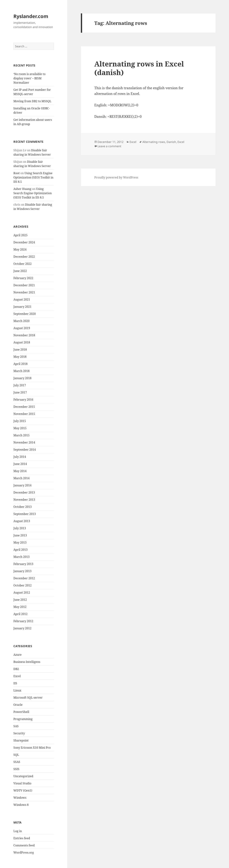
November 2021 (24, 292)
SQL (16, 755)
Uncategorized (23, 776)
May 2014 (20, 471)
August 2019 (22, 328)
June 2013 (20, 535)
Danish (171, 142)
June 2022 (20, 271)
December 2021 (24, 285)
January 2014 (22, 485)
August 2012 (22, 592)
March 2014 (21, 478)
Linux (17, 690)
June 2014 (20, 464)
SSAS (17, 762)
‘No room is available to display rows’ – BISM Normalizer (29, 78)
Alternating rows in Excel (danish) (139, 68)
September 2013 (25, 514)
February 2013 (23, 564)
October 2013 (23, 507)
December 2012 (24, 578)
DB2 (16, 669)
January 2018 (22, 378)
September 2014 (25, 450)
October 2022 (23, 264)
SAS (16, 726)
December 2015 (24, 407)
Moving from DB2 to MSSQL (32, 101)
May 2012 (20, 607)
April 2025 (20, 235)
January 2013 (22, 571)
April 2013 (20, 550)
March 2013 (21, 557)
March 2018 (21, 371)
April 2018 (20, 364)
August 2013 (22, 521)
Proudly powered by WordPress (116, 177)
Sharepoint (21, 740)
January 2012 (22, 628)
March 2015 (21, 435)
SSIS (16, 769)
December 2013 (24, 492)
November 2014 (24, 442)
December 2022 (24, 257)
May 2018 (20, 357)
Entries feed (22, 838)
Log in (18, 831)
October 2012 (23, 585)
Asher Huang (22, 189)
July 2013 (20, 528)
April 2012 (20, 614)
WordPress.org (24, 852)
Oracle (18, 705)
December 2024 (24, 242)
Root (17, 173)
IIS (15, 683)
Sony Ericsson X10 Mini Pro (32, 748)
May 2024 (20, 249)
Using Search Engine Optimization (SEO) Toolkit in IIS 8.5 (33, 177)
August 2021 (22, 299)
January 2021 (22, 307)
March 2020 (21, 321)
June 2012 (20, 600)
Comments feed (24, 845)
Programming (23, 719)
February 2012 (23, 621)
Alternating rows (154, 142)
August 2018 (22, 342)
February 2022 (23, 278)
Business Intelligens (27, 662)
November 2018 (24, 335)
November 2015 (24, 414)
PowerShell (21, 712)
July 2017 (20, 385)
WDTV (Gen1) (23, 790)
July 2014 (20, 457)
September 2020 (25, 314)
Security (19, 733)
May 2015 (20, 428)
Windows (20, 798)
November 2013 (24, 500)
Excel (17, 676)
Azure (18, 655)
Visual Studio (22, 783)
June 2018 (20, 349)
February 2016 (23, 400)
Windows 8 (21, 805)
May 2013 (20, 542)
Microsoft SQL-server (28, 698)
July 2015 (20, 421)
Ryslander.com (31, 16)
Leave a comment (109, 146)
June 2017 (20, 392)
